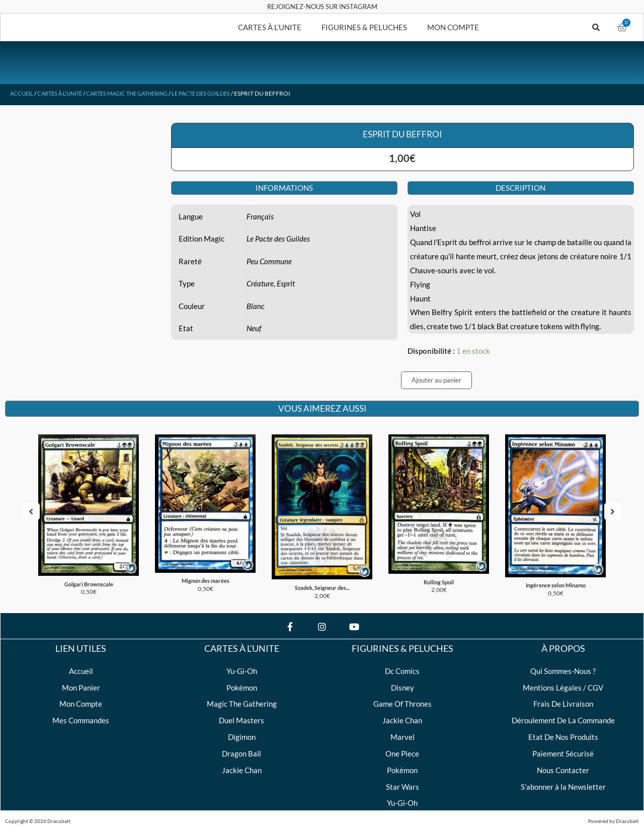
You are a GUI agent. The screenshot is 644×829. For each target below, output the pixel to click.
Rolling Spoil (439, 578)
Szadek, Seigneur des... (322, 584)
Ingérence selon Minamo (556, 581)
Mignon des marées (206, 577)
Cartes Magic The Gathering (139, 93)
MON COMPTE (453, 27)
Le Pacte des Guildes (221, 93)
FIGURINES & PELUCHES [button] (364, 27)
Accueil (23, 93)
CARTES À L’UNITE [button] (270, 27)
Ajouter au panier (436, 380)
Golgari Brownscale (89, 580)
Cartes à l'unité (64, 93)
